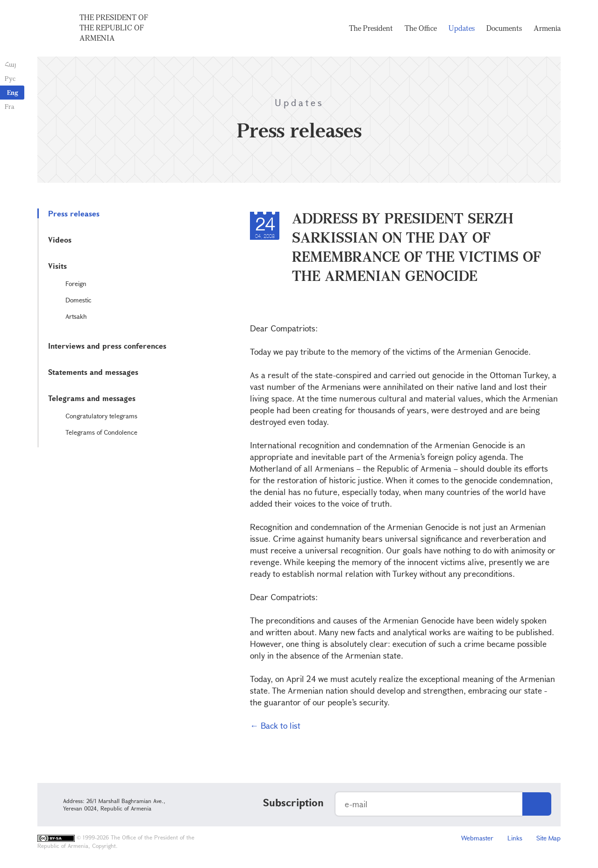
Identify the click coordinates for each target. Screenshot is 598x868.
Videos (60, 240)
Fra (10, 106)
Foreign (76, 283)
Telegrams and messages (92, 398)
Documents (504, 28)
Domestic (78, 300)
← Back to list (275, 725)
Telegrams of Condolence (101, 432)
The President (371, 28)
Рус (10, 78)
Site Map (548, 838)
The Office (421, 28)
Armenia (547, 28)
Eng (13, 92)
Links (515, 838)
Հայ (11, 64)
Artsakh (76, 316)
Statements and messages (93, 372)
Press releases (74, 213)
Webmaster (477, 838)
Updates (462, 28)
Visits (57, 266)
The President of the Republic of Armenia (114, 28)
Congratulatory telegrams (101, 416)
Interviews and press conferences (107, 346)
